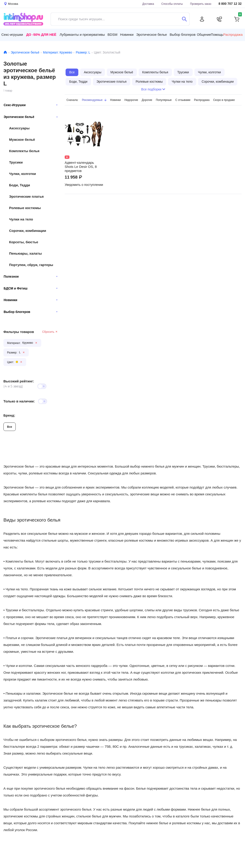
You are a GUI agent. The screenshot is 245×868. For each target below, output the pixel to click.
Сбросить (50, 332)
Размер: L (83, 52)
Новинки (31, 300)
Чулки (10, 666)
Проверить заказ (201, 4)
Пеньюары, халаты (26, 253)
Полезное (31, 277)
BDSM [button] (112, 35)
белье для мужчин (107, 816)
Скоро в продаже (224, 100)
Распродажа (233, 35)
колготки (25, 666)
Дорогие (147, 100)
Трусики (16, 162)
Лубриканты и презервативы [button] (82, 35)
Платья (11, 638)
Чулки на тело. (17, 589)
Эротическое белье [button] (152, 35)
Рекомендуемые (94, 100)
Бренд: (9, 415)
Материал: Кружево (58, 52)
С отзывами (183, 100)
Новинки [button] (127, 35)
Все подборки (153, 89)
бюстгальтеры (33, 610)
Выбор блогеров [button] (183, 35)
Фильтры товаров (19, 332)
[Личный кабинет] (202, 19)
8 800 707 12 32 (230, 4)
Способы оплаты (172, 4)
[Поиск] (184, 19)
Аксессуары (19, 128)
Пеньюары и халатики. (23, 693)
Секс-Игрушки (31, 105)
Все (10, 427)
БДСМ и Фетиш (31, 288)
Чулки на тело (21, 219)
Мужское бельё (22, 140)
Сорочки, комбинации (28, 231)
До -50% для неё (41, 35)
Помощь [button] (217, 35)
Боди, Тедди (20, 185)
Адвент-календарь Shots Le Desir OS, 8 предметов (81, 167)
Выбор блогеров (31, 312)
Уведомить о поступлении (84, 185)
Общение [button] (204, 35)
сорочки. (28, 638)
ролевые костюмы (46, 501)
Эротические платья (26, 196)
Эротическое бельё (25, 52)
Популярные (164, 100)
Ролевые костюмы (25, 208)
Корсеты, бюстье (24, 242)
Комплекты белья (24, 151)
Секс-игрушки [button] (12, 35)
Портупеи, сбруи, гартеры (31, 265)
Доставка (148, 4)
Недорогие (131, 100)
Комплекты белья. (20, 561)
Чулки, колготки (23, 174)
